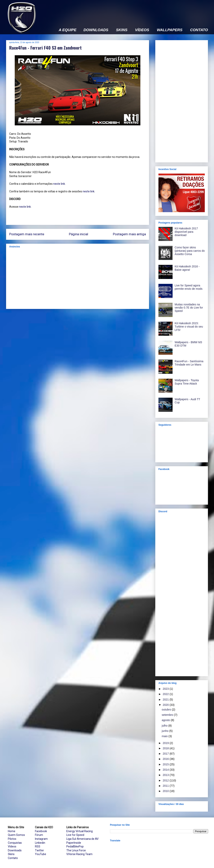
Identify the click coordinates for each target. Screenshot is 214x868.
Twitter (39, 850)
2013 (166, 775)
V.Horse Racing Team (79, 854)
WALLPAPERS (170, 30)
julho (165, 726)
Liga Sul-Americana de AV (82, 839)
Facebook (41, 831)
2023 (166, 689)
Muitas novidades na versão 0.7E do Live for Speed (189, 308)
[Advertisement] (78, 278)
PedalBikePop (75, 846)
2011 (166, 786)
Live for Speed (75, 835)
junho (166, 731)
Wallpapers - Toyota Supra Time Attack (187, 382)
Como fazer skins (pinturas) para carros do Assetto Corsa (190, 251)
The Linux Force (76, 850)
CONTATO (199, 30)
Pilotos (12, 839)
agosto (166, 720)
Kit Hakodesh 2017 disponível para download (186, 232)
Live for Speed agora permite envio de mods (189, 287)
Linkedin (40, 843)
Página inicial (79, 234)
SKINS (122, 30)
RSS (38, 846)
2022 (166, 694)
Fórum (39, 835)
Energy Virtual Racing (80, 831)
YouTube (41, 854)
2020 (166, 705)
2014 (166, 770)
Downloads (15, 850)
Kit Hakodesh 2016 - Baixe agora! (187, 268)
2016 (166, 759)
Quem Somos (16, 835)
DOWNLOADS (96, 30)
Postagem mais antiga (129, 234)
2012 (166, 780)
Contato (13, 858)
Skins (11, 854)
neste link (59, 184)
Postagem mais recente (27, 234)
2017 (166, 754)
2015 (166, 764)
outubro (167, 710)
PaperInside (74, 843)
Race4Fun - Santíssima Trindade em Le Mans (189, 363)
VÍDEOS (142, 30)
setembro (168, 715)
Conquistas (15, 843)
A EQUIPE (68, 30)
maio (165, 736)
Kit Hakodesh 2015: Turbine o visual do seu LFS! (189, 327)
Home (12, 831)
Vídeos (12, 846)
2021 (166, 700)
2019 (166, 743)
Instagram (41, 839)
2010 (166, 791)
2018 (166, 748)
